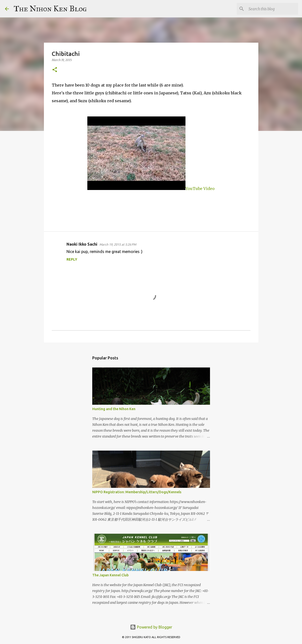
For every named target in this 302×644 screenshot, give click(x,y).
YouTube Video (151, 189)
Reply (72, 259)
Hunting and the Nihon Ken (114, 409)
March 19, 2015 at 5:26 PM (118, 244)
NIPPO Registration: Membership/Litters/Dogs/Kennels (137, 492)
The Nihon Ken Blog (50, 9)
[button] (55, 70)
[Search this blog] (272, 9)
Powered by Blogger (151, 627)
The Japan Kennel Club (110, 575)
